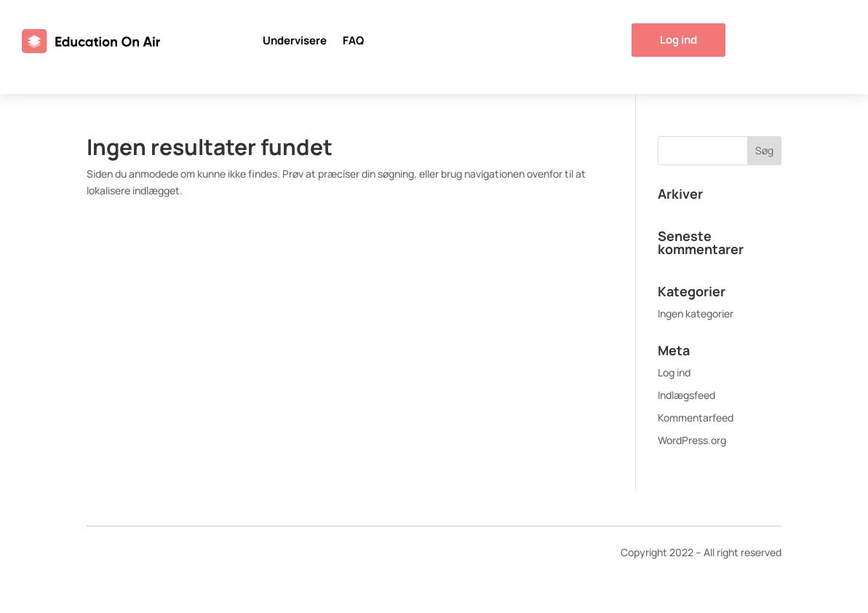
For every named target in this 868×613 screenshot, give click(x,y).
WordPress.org (692, 440)
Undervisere (295, 42)
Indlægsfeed (686, 395)
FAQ (353, 42)
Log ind (678, 40)
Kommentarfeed (696, 418)
